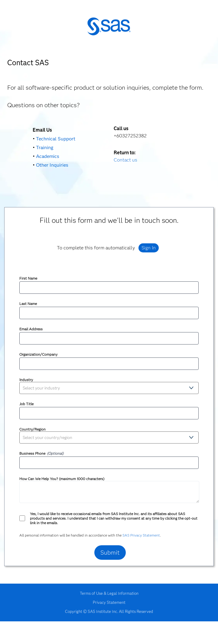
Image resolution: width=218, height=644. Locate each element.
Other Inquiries (52, 165)
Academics (48, 156)
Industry (26, 380)
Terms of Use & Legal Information (109, 593)
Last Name (28, 304)
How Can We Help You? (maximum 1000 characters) (62, 479)
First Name (28, 278)
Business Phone (32, 453)
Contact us (125, 160)
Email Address (31, 329)
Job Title (26, 404)
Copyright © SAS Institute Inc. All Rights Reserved (109, 611)
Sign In (149, 248)
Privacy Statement (109, 602)
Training (45, 147)
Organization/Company (38, 354)
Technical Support (56, 139)
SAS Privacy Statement (141, 535)
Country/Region (33, 429)
